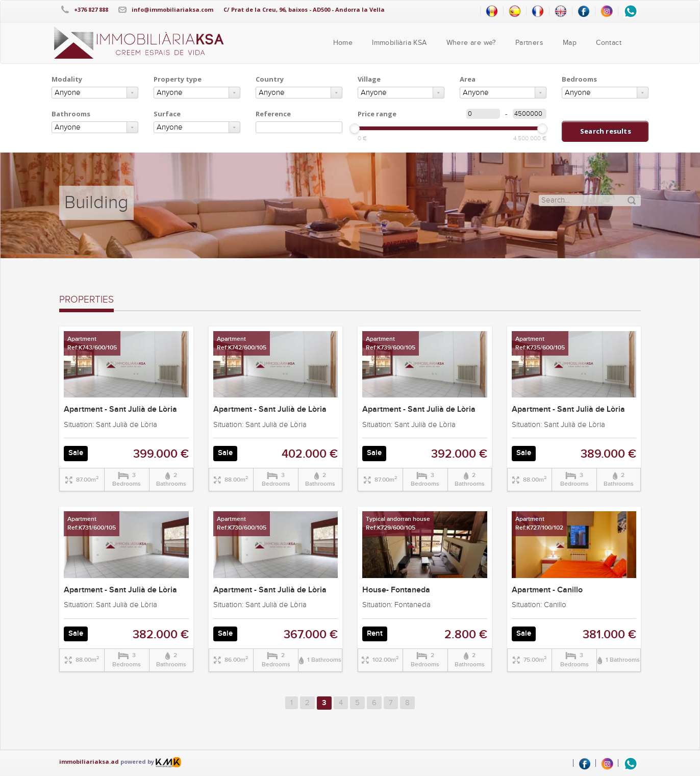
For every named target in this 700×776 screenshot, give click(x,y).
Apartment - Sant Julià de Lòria (120, 409)
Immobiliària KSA (399, 43)
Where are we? (471, 43)
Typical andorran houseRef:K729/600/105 (398, 523)
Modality (67, 79)
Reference (273, 114)
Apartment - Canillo (547, 590)
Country (270, 79)
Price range (377, 114)
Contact (609, 43)
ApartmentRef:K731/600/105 (92, 523)
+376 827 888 (91, 9)
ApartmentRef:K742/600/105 (242, 343)
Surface (167, 114)
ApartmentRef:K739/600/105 (391, 343)
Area (468, 79)
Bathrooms (71, 114)
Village (369, 79)
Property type (178, 79)
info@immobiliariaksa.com (172, 9)
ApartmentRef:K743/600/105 (92, 343)
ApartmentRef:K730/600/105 (242, 523)
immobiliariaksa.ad (89, 761)
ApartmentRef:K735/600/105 (540, 343)
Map (570, 43)
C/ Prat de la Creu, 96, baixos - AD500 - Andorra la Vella (304, 9)
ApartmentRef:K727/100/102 (539, 523)
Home (343, 43)
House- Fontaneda (396, 590)
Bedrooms (579, 79)
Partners (529, 43)
